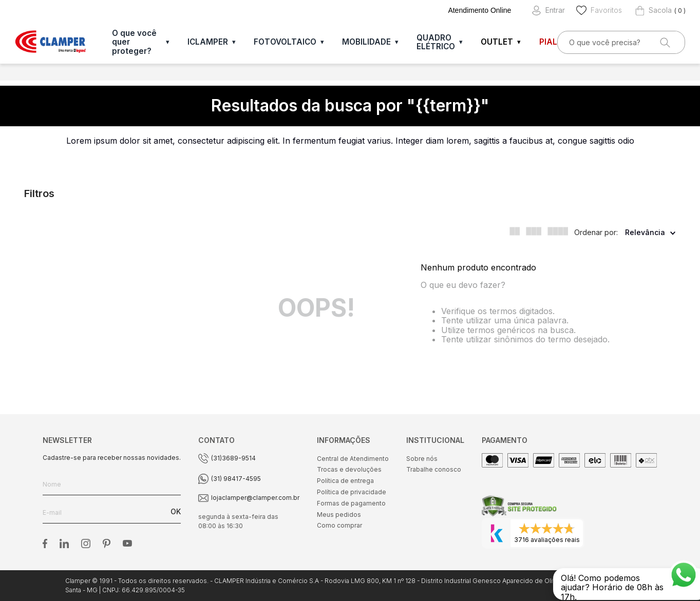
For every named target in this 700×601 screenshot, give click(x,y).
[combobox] (621, 42)
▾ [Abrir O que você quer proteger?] (168, 42)
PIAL (548, 42)
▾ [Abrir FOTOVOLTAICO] (322, 42)
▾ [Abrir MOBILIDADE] (397, 42)
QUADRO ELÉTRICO (436, 42)
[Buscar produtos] (664, 42)
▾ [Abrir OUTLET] (519, 42)
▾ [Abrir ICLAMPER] (234, 42)
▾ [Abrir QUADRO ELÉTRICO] (461, 42)
